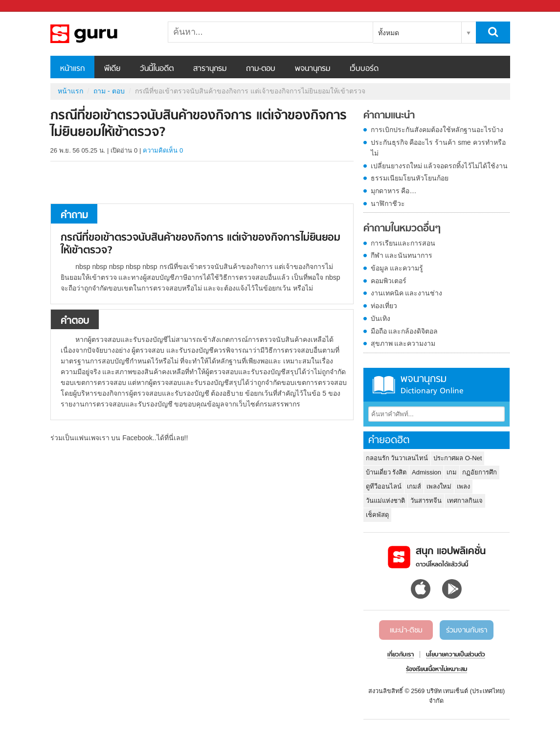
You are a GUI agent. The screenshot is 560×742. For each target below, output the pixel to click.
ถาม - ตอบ (109, 91)
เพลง (463, 486)
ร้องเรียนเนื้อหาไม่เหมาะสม (437, 670)
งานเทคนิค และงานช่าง (407, 293)
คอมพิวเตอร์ (389, 281)
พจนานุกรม (313, 69)
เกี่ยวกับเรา (401, 655)
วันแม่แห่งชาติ (385, 501)
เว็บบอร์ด (364, 69)
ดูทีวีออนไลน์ (384, 486)
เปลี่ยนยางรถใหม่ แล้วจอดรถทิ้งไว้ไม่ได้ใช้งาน (439, 166)
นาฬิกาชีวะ (388, 203)
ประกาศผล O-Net (458, 458)
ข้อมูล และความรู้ (397, 268)
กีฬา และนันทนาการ (402, 255)
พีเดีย (112, 69)
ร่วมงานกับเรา (467, 630)
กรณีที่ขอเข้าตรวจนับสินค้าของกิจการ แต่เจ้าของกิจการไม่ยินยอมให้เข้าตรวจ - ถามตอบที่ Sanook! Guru (102, 34)
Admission (426, 472)
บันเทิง (381, 318)
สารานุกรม (210, 69)
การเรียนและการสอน (403, 243)
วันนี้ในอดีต (157, 69)
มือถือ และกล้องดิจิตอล (404, 331)
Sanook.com (29, 6)
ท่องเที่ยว (384, 306)
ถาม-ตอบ (261, 69)
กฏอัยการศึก (480, 472)
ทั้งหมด (389, 33)
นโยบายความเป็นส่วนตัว (456, 655)
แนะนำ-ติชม (406, 630)
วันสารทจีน (426, 501)
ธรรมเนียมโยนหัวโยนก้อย (410, 178)
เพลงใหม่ (439, 486)
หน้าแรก (72, 69)
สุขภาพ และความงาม (403, 343)
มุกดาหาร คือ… (394, 191)
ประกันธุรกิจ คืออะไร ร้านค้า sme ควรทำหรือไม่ (438, 148)
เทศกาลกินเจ (465, 501)
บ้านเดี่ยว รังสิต (386, 472)
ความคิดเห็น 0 (163, 150)
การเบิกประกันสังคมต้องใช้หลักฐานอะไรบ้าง (437, 130)
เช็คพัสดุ (377, 515)
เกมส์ (414, 486)
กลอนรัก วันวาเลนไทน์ (397, 458)
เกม (452, 472)
